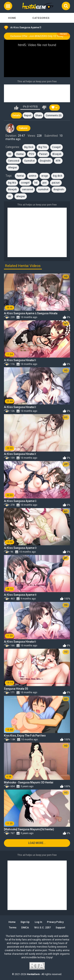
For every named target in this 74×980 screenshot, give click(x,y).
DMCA (25, 927)
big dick (58, 176)
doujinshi (59, 189)
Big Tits (43, 147)
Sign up (25, 922)
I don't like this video (44, 108)
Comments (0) (54, 116)
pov (45, 183)
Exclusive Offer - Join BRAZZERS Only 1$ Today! (37, 36)
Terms (13, 927)
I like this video (16, 108)
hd (36, 183)
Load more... (37, 843)
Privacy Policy (55, 922)
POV (32, 154)
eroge (45, 176)
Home (12, 18)
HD (10, 154)
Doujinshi (45, 161)
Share (39, 116)
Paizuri (43, 154)
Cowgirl (56, 147)
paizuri (56, 183)
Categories (41, 18)
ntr (10, 196)
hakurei (23, 128)
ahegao (21, 196)
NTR (58, 161)
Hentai (20, 154)
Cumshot (30, 161)
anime (33, 176)
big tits (12, 183)
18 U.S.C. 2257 (42, 927)
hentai (20, 176)
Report (28, 116)
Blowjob (57, 154)
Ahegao (13, 168)
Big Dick (29, 147)
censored (28, 189)
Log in (38, 922)
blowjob (13, 189)
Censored (14, 161)
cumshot (43, 189)
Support (60, 927)
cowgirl (25, 183)
